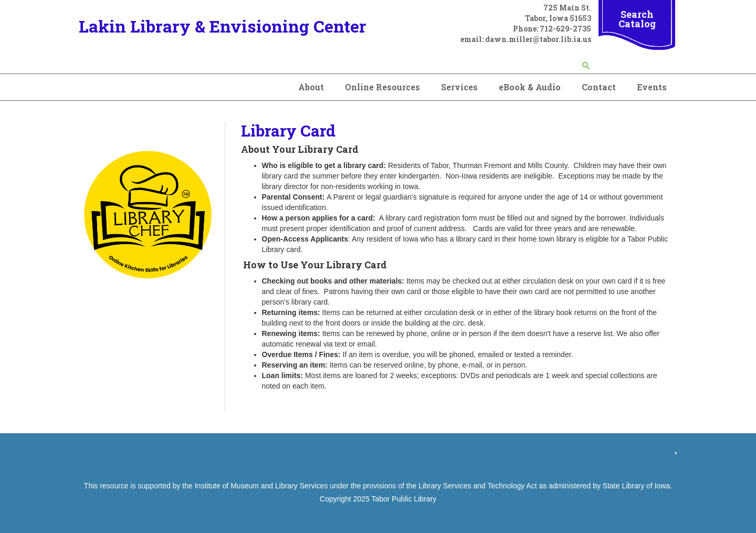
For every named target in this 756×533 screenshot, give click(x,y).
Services (459, 87)
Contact (599, 87)
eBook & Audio (530, 87)
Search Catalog (637, 19)
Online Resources (382, 87)
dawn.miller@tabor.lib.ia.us (538, 39)
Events (652, 87)
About (311, 87)
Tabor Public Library (404, 499)
